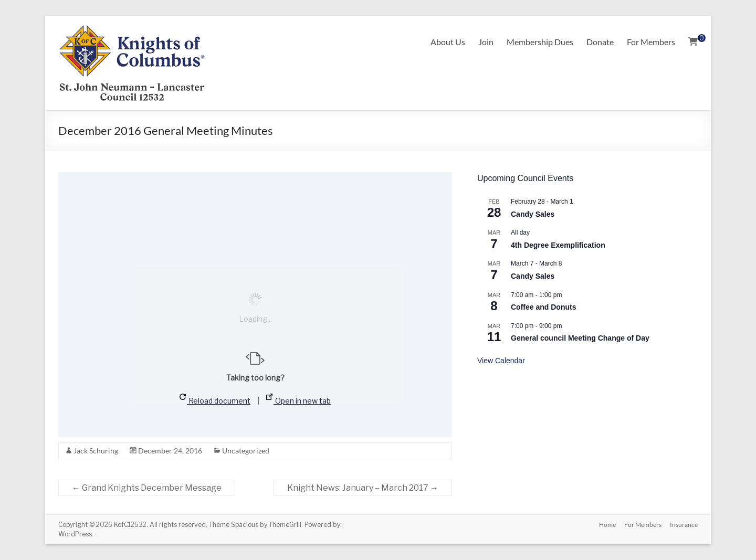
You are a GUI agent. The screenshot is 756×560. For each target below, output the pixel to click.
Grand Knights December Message (147, 488)
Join (486, 42)
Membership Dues (540, 42)
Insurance (684, 525)
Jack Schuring (96, 451)
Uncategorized (246, 451)
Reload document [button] (215, 399)
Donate (600, 42)
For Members (651, 42)
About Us (448, 42)
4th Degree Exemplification (558, 245)
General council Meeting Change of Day (580, 338)
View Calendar (501, 361)
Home (607, 525)
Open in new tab (298, 399)
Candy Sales (533, 214)
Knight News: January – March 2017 (363, 488)
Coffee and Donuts (543, 307)
